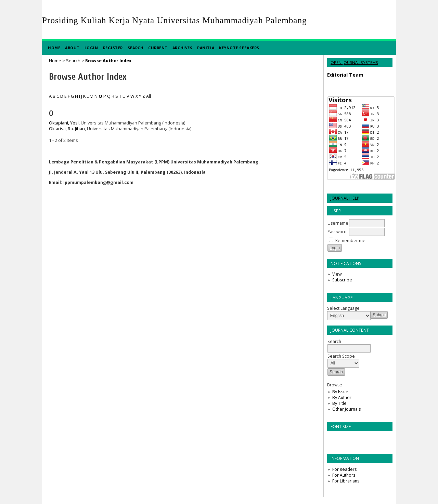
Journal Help (345, 198)
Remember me (350, 241)
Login (91, 48)
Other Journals (346, 409)
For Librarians (346, 481)
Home (54, 48)
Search (136, 48)
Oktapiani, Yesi (64, 123)
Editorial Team (345, 75)
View (337, 274)
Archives (182, 48)
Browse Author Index (108, 61)
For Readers (344, 469)
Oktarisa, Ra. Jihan (67, 129)
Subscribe (342, 280)
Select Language (343, 308)
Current (158, 48)
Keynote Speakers (239, 48)
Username (338, 223)
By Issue (340, 392)
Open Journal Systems (354, 62)
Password (337, 232)
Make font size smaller (333, 439)
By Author (342, 397)
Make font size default (344, 439)
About (72, 48)
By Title (339, 403)
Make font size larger (355, 439)
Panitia (206, 48)
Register (113, 48)
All (149, 96)
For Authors (344, 475)
